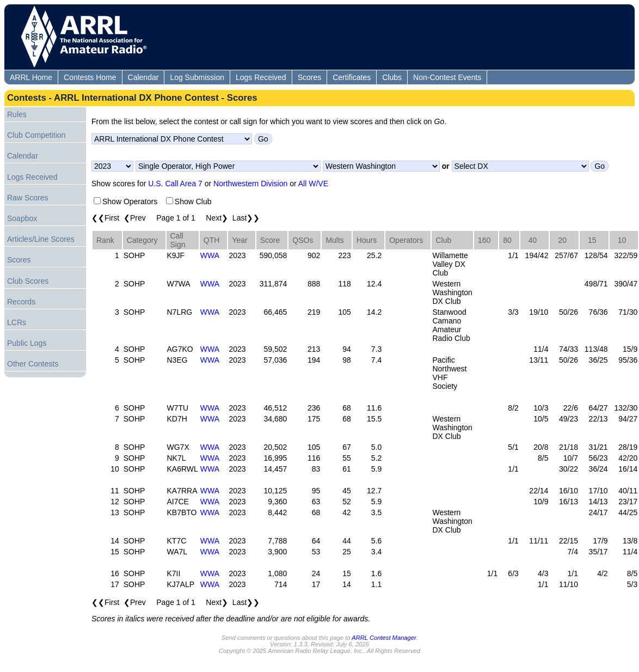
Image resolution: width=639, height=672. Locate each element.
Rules (17, 114)
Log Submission (197, 77)
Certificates (352, 77)
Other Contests (33, 364)
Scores (310, 77)
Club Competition (36, 135)
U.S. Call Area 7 (175, 184)
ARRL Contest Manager (384, 638)
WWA (210, 255)
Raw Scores (27, 198)
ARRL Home (31, 77)
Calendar (143, 77)
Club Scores (28, 281)
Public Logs (27, 343)
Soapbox (22, 218)
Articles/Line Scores (41, 239)
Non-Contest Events (447, 77)
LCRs (17, 322)
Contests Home (90, 77)
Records (21, 302)
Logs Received (261, 77)
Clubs (392, 77)
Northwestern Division (250, 184)
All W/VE (313, 184)
